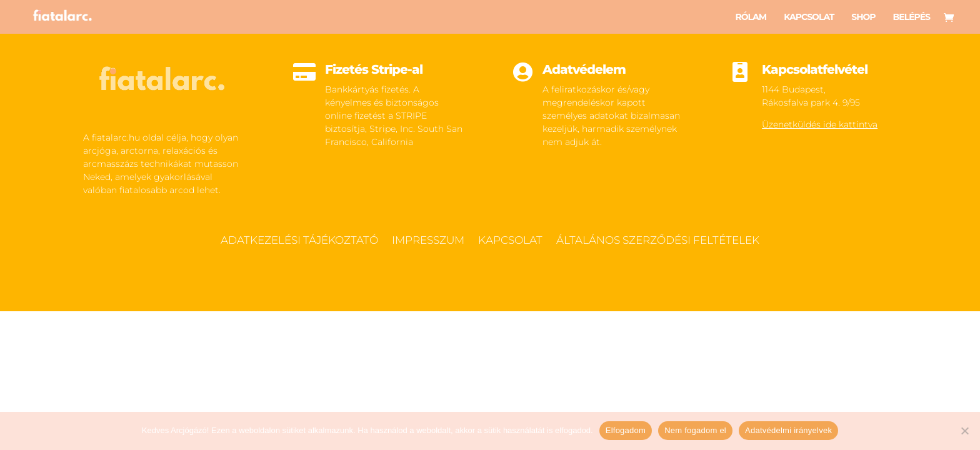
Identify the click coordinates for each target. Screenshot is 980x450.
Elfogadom (626, 430)
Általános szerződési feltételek (658, 241)
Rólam (751, 17)
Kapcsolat (809, 17)
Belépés (912, 17)
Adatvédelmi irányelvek (788, 430)
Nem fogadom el (695, 430)
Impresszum (428, 241)
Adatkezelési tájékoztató (299, 241)
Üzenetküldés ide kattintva (820, 124)
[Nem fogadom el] (964, 431)
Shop (863, 17)
